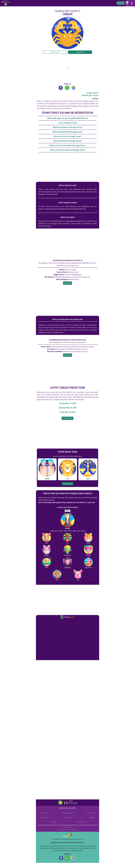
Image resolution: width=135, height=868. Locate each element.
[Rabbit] (47, 551)
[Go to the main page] (6, 3)
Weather (92, 817)
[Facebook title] (61, 88)
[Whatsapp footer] (67, 858)
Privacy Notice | (64, 843)
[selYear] (67, 511)
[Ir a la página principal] (39, 622)
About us (82, 843)
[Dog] (57, 575)
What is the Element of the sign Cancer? (67, 132)
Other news (81, 822)
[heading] (67, 283)
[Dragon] (67, 551)
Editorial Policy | (74, 843)
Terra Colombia (67, 813)
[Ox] (67, 539)
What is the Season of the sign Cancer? (68, 127)
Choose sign (68, 484)
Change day (80, 52)
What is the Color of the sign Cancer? (67, 136)
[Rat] (47, 539)
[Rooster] (88, 563)
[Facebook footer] (61, 858)
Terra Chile (44, 813)
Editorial (74, 830)
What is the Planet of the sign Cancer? (67, 141)
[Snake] (88, 551)
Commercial (62, 830)
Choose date (68, 418)
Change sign (55, 52)
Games (54, 822)
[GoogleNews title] (73, 88)
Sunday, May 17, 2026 (68, 403)
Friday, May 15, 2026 (67, 412)
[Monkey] (67, 563)
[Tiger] (88, 539)
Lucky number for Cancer (68, 123)
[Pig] (78, 575)
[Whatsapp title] (67, 88)
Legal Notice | (55, 843)
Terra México (90, 813)
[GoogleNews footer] (73, 858)
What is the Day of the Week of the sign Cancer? (67, 145)
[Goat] (47, 563)
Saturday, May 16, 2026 (67, 408)
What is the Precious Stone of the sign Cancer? (67, 150)
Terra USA (68, 817)
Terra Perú (44, 817)
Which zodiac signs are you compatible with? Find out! (67, 118)
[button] (127, 3)
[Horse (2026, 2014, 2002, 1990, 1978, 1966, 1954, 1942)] (68, 522)
